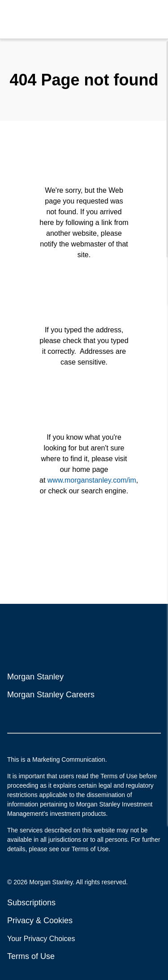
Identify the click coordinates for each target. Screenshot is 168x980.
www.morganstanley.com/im (92, 480)
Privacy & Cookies (40, 921)
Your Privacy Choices (42, 939)
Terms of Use (31, 956)
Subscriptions (31, 903)
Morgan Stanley (35, 677)
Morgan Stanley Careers (51, 695)
